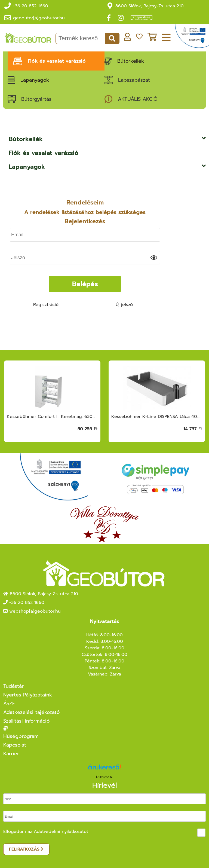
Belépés (85, 284)
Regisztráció (46, 305)
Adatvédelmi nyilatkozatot (61, 832)
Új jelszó (124, 305)
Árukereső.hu (104, 777)
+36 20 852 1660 (31, 6)
